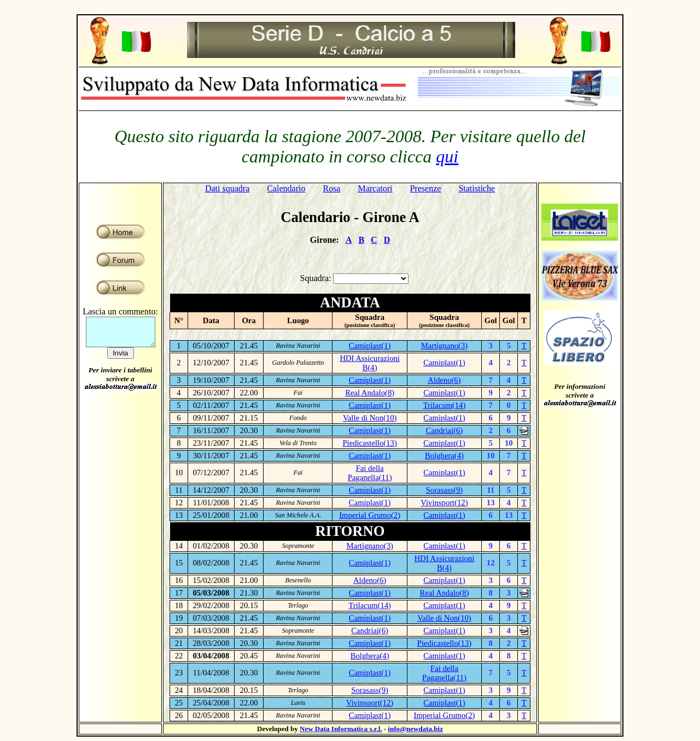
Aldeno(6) (444, 380)
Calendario (286, 188)
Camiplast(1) (370, 346)
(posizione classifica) (370, 325)
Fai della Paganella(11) (370, 473)
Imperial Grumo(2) (370, 515)
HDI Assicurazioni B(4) (370, 363)
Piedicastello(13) (369, 443)
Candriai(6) (445, 430)
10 (509, 443)
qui (447, 156)
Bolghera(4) (444, 456)
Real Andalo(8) (370, 393)
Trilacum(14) (445, 405)
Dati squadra (227, 188)
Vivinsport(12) (444, 503)
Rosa (331, 188)
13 (491, 503)
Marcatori (375, 188)
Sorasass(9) (445, 490)
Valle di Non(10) (370, 418)
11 (491, 490)
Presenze (426, 188)
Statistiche (477, 188)
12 (491, 563)
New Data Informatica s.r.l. (341, 729)
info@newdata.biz (415, 729)
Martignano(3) (444, 346)
